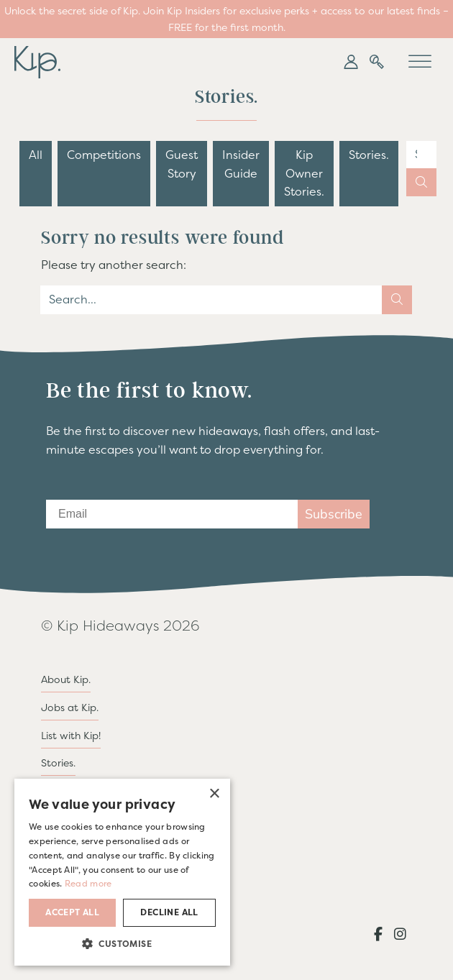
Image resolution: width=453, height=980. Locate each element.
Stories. (369, 155)
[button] (351, 62)
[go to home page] (37, 60)
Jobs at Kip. (70, 707)
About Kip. (66, 679)
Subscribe (334, 514)
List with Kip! (71, 736)
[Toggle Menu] (420, 62)
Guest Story (182, 164)
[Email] (172, 514)
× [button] (214, 794)
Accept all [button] (72, 912)
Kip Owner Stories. (304, 173)
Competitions (104, 155)
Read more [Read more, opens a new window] (88, 884)
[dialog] (122, 872)
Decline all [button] (169, 912)
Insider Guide (241, 164)
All (36, 155)
